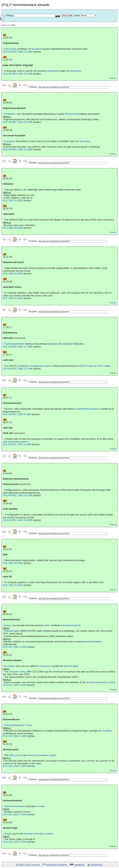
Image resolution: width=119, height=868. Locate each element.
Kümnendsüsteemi (14, 725)
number (41, 806)
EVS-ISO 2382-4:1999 (15, 815)
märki (47, 625)
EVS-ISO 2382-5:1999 (15, 647)
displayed (53, 71)
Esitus (8, 625)
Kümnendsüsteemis (15, 806)
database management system (35, 366)
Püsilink (113, 78)
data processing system (15, 442)
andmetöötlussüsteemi (88, 409)
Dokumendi (10, 49)
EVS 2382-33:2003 (13, 274)
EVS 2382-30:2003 (13, 201)
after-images (104, 366)
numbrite (107, 731)
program (11, 141)
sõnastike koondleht (56, 865)
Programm (10, 114)
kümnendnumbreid (70, 625)
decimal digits (71, 666)
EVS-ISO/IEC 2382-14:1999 (18, 495)
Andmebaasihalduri (15, 344)
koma (29, 725)
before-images (86, 366)
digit (9, 834)
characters (45, 666)
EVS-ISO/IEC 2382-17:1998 (18, 347)
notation (11, 666)
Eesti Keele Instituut (29, 865)
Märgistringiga (12, 631)
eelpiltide (53, 344)
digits (38, 763)
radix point (15, 755)
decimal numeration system (101, 682)
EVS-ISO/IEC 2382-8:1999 (17, 414)
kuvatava (37, 49)
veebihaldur (97, 865)
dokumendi (70, 114)
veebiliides (79, 865)
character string (17, 672)
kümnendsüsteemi (92, 642)
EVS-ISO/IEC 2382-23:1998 (18, 52)
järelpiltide (67, 344)
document (76, 71)
